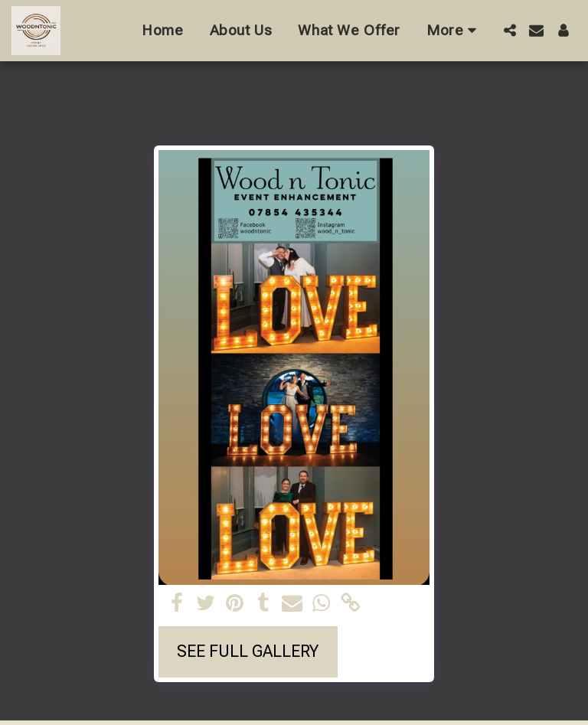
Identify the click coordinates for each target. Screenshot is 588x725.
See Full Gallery (248, 651)
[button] (510, 30)
